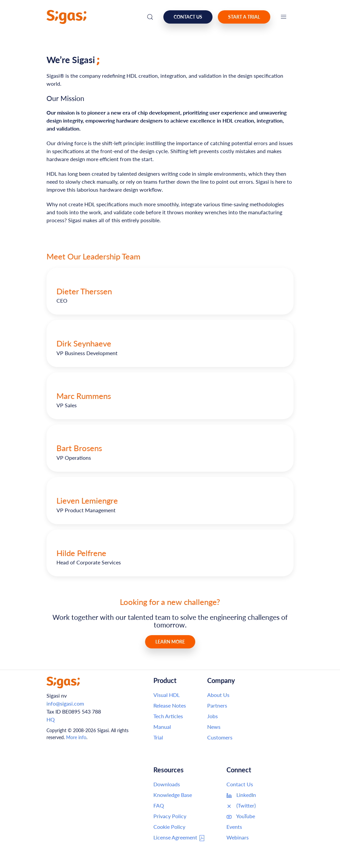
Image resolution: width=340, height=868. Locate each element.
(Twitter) (241, 806)
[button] (284, 17)
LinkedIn (241, 795)
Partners (217, 705)
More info (76, 737)
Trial (158, 737)
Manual (162, 727)
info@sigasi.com (65, 703)
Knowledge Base (173, 795)
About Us (218, 695)
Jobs (212, 716)
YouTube (241, 816)
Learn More (170, 642)
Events (234, 827)
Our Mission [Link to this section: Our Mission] (65, 98)
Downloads (167, 784)
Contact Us (240, 784)
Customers (220, 737)
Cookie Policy (169, 827)
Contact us (188, 17)
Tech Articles (168, 716)
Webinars (238, 837)
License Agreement (179, 838)
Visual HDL (167, 695)
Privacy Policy (170, 816)
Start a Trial (244, 17)
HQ (51, 719)
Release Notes (170, 705)
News (214, 727)
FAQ (159, 805)
